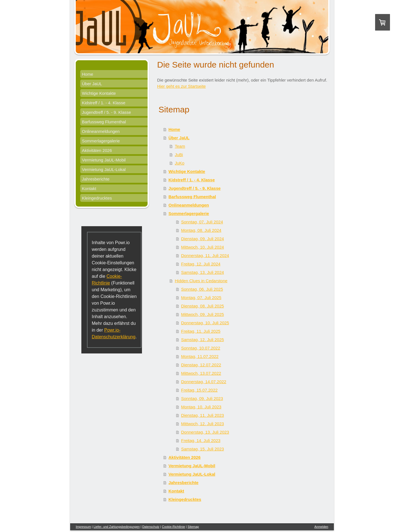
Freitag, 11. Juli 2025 (201, 331)
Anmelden (321, 527)
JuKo (180, 163)
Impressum (83, 527)
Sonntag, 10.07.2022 (201, 348)
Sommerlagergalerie (189, 213)
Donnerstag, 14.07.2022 (204, 382)
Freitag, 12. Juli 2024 (201, 264)
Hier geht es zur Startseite (181, 86)
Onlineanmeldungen (189, 205)
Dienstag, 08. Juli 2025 (203, 306)
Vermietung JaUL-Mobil (192, 466)
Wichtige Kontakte (187, 171)
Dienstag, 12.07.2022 (201, 365)
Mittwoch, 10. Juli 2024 (203, 247)
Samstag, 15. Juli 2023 (203, 449)
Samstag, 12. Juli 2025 (203, 340)
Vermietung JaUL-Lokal (192, 474)
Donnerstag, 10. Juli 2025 (205, 323)
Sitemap (193, 527)
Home (175, 129)
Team (180, 146)
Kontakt (176, 491)
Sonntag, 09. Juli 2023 (202, 398)
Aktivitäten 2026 (185, 457)
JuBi (179, 155)
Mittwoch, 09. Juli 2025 (203, 314)
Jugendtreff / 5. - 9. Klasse (195, 188)
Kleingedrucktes (185, 499)
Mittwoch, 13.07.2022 (201, 373)
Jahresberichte (184, 483)
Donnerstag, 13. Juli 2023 (205, 432)
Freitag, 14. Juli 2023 (201, 440)
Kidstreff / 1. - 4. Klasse (192, 180)
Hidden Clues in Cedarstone (201, 281)
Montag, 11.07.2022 (200, 356)
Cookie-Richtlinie (174, 527)
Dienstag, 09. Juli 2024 (203, 239)
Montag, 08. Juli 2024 (201, 230)
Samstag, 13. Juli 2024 (203, 272)
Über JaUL (179, 138)
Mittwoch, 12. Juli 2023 (203, 424)
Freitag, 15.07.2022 (199, 390)
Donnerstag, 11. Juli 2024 (205, 255)
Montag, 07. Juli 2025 (201, 298)
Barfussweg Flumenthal (192, 197)
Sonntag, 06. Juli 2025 (202, 289)
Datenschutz (151, 527)
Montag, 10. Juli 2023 (201, 407)
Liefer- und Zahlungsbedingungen (117, 527)
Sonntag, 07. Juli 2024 (202, 222)
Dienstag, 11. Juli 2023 (203, 415)
